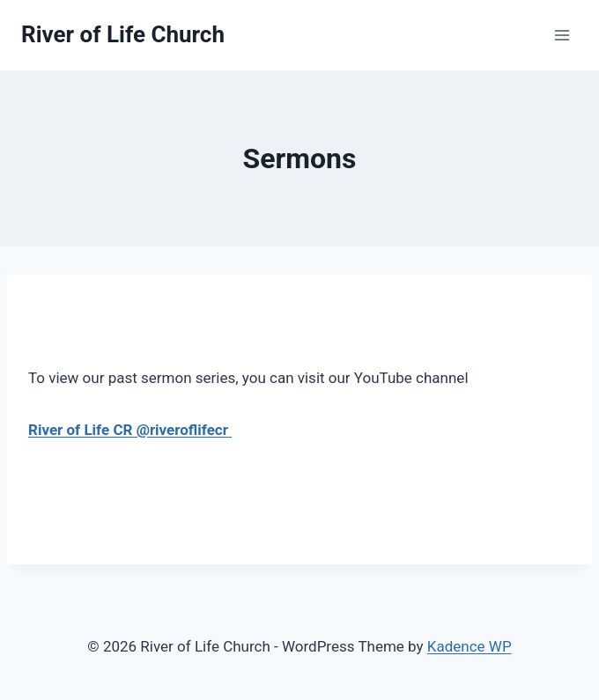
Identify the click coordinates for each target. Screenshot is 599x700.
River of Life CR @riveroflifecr (130, 430)
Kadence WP (470, 646)
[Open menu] (562, 35)
